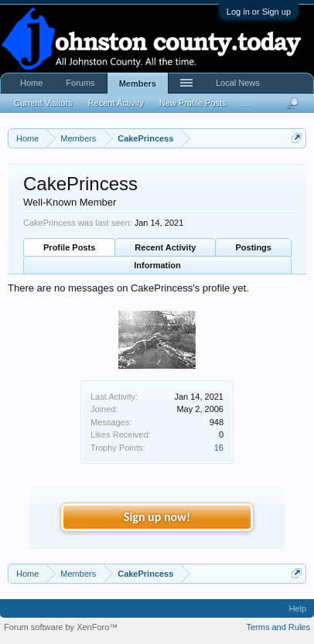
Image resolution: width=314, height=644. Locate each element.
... (246, 103)
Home (31, 83)
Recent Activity (165, 247)
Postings (254, 247)
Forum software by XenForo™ (61, 627)
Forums (80, 83)
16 (219, 448)
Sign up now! (157, 517)
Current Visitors (43, 103)
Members (138, 83)
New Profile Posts (193, 103)
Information (157, 265)
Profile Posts (69, 247)
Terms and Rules (278, 627)
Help (297, 608)
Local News (238, 83)
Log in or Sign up (259, 12)
